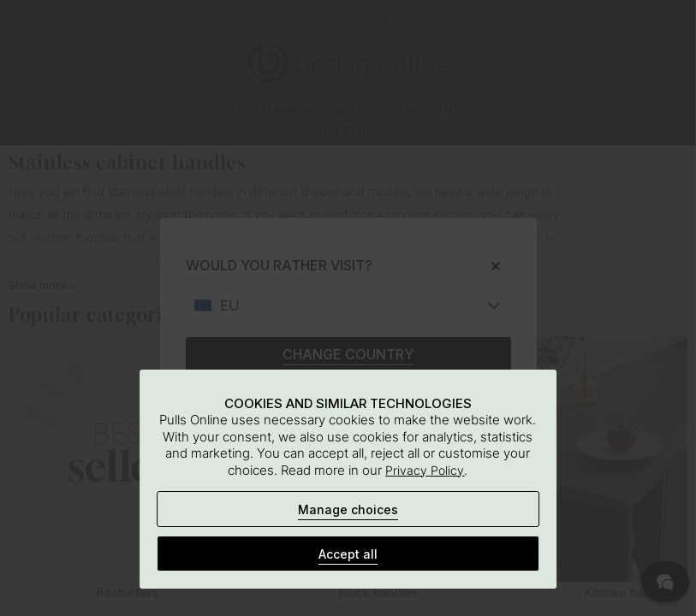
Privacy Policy (425, 470)
